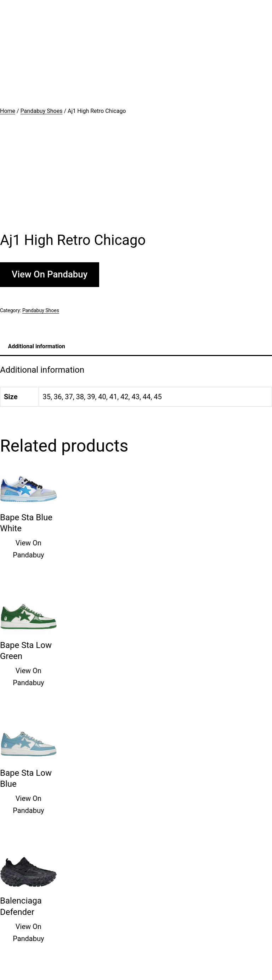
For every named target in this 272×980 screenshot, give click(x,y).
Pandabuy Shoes (42, 111)
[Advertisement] (136, 53)
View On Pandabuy (50, 274)
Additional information (37, 346)
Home (8, 111)
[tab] (36, 346)
